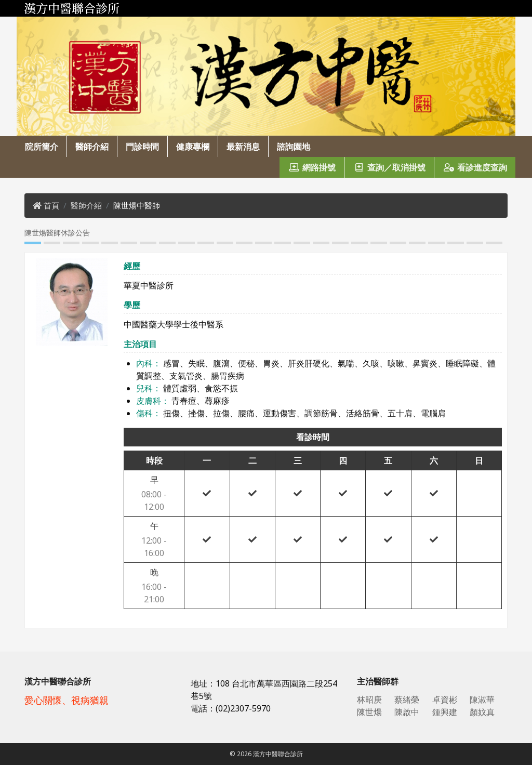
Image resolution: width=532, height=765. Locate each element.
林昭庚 (369, 700)
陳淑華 (482, 700)
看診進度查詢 (475, 167)
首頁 (51, 205)
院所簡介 (42, 147)
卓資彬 (445, 700)
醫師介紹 (92, 147)
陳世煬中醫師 (137, 205)
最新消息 (243, 147)
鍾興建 (445, 712)
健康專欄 (193, 147)
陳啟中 (407, 712)
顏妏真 (482, 712)
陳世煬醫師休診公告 (57, 233)
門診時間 (142, 147)
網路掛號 (312, 167)
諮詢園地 (294, 147)
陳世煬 (369, 712)
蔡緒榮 (407, 700)
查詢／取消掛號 (389, 167)
